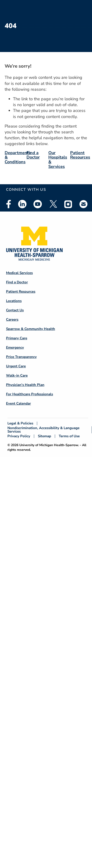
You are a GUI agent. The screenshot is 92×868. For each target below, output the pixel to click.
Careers (12, 319)
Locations (14, 301)
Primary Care (17, 338)
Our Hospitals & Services (58, 160)
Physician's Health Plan (25, 385)
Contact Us (15, 310)
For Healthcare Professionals (30, 394)
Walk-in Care (17, 375)
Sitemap (44, 436)
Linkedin (22, 204)
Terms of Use (69, 436)
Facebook (9, 204)
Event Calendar (18, 403)
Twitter (53, 204)
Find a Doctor (33, 155)
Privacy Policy (19, 436)
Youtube (38, 204)
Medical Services (19, 273)
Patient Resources (80, 155)
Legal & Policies (20, 423)
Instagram (68, 204)
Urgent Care (16, 366)
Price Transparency (21, 357)
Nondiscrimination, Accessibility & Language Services (43, 430)
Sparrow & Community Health (31, 329)
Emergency (15, 347)
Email (84, 204)
